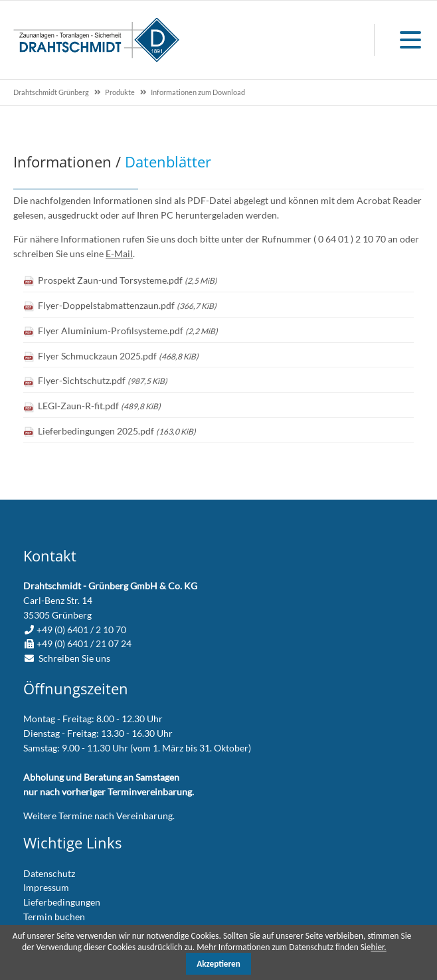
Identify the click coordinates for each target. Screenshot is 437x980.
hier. (378, 947)
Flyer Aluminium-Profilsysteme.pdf (128, 331)
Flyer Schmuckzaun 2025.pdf (118, 356)
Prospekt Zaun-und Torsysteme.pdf (128, 280)
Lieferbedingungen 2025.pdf (117, 431)
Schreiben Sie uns (74, 658)
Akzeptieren (218, 964)
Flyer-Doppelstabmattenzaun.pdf (127, 305)
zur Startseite (96, 40)
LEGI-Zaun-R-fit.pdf (99, 406)
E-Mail (119, 253)
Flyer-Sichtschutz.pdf (103, 380)
